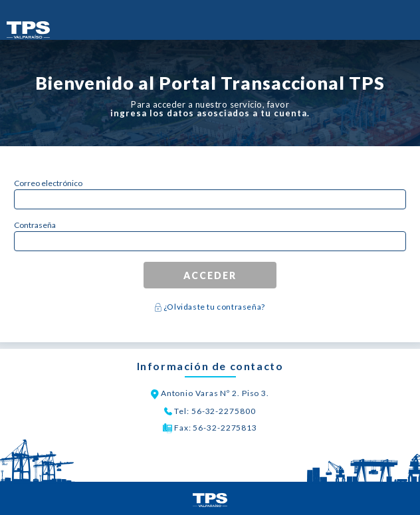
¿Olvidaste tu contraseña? (213, 307)
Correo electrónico (48, 183)
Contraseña (35, 225)
